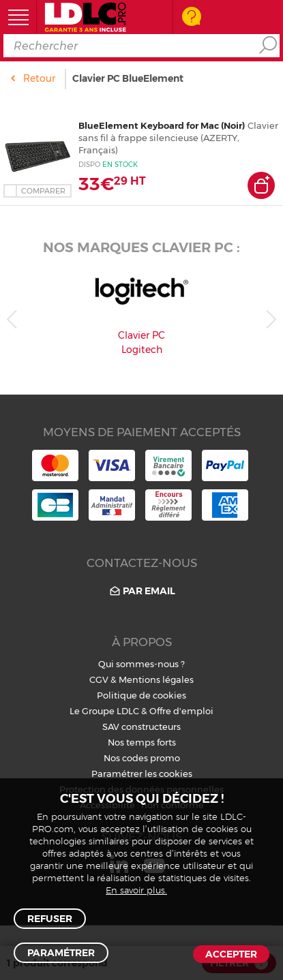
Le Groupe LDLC (104, 711)
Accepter (231, 954)
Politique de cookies (141, 695)
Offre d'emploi (181, 711)
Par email (141, 591)
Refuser (50, 919)
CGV (99, 679)
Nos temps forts (142, 742)
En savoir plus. (136, 891)
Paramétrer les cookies (142, 774)
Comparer (43, 191)
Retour (39, 78)
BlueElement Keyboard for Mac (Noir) (162, 125)
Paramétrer (61, 953)
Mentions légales (156, 679)
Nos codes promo (142, 758)
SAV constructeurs (141, 726)
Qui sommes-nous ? (141, 664)
